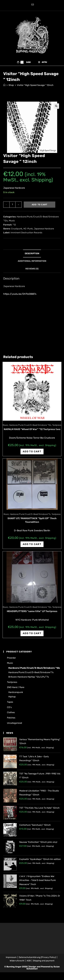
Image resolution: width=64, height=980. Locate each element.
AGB (29, 961)
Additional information (32, 261)
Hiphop (12, 697)
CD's (9, 707)
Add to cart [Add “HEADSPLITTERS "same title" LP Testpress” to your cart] (32, 633)
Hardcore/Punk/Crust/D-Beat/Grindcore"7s (30, 514)
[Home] (4, 85)
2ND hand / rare (16, 687)
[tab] (32, 254)
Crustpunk (17, 229)
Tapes (10, 702)
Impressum (11, 957)
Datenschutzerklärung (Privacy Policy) (37, 957)
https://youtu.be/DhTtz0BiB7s (20, 294)
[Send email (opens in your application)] (32, 5)
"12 (14, 225)
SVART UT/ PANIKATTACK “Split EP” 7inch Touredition (32, 520)
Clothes (11, 712)
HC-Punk (28, 229)
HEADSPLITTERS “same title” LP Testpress (32, 611)
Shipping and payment (44, 961)
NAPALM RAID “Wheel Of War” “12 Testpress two (32, 429)
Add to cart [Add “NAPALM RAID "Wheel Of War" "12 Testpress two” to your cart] (32, 452)
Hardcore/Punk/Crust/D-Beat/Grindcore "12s (30, 425)
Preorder (11, 658)
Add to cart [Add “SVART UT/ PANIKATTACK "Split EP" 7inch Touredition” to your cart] (32, 544)
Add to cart (40, 205)
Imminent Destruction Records (26, 233)
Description (32, 253)
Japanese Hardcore (44, 229)
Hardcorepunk (16, 692)
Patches (11, 718)
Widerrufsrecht (17, 961)
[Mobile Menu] (43, 62)
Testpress (57, 425)
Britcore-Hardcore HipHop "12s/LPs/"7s (29, 677)
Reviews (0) (32, 269)
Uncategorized (15, 723)
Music (12, 221)
